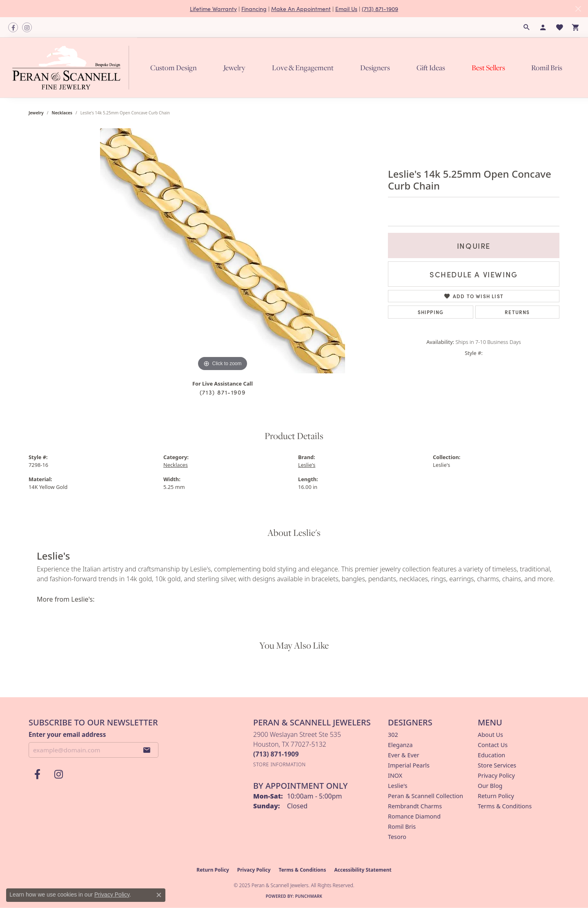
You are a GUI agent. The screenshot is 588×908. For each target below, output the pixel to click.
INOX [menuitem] (395, 775)
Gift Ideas (431, 68)
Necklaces (62, 113)
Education (491, 755)
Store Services (497, 765)
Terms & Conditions (505, 806)
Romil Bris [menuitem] (402, 827)
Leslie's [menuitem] (398, 786)
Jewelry (234, 68)
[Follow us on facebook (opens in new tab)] (13, 27)
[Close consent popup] (159, 895)
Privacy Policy (496, 775)
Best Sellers (488, 68)
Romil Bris (547, 68)
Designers (375, 68)
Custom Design (174, 68)
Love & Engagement (303, 68)
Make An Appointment (301, 9)
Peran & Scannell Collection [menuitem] (425, 796)
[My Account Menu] (543, 27)
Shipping (431, 312)
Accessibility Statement (363, 870)
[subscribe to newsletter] (147, 750)
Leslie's (307, 465)
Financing (254, 9)
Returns (517, 312)
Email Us (346, 9)
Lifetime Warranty (213, 9)
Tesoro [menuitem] (397, 837)
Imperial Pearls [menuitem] (409, 765)
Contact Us (493, 745)
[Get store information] (280, 764)
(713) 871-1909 (380, 9)
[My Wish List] (559, 27)
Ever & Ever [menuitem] (404, 755)
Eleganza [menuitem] (400, 745)
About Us (490, 735)
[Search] (527, 27)
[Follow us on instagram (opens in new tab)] (27, 27)
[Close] (578, 9)
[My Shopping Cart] (576, 27)
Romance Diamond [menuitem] (414, 816)
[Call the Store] (276, 754)
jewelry (36, 113)
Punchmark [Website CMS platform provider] (309, 896)
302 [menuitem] (393, 735)
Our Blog (490, 786)
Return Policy (496, 796)
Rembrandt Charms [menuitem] (415, 806)
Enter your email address (67, 734)
